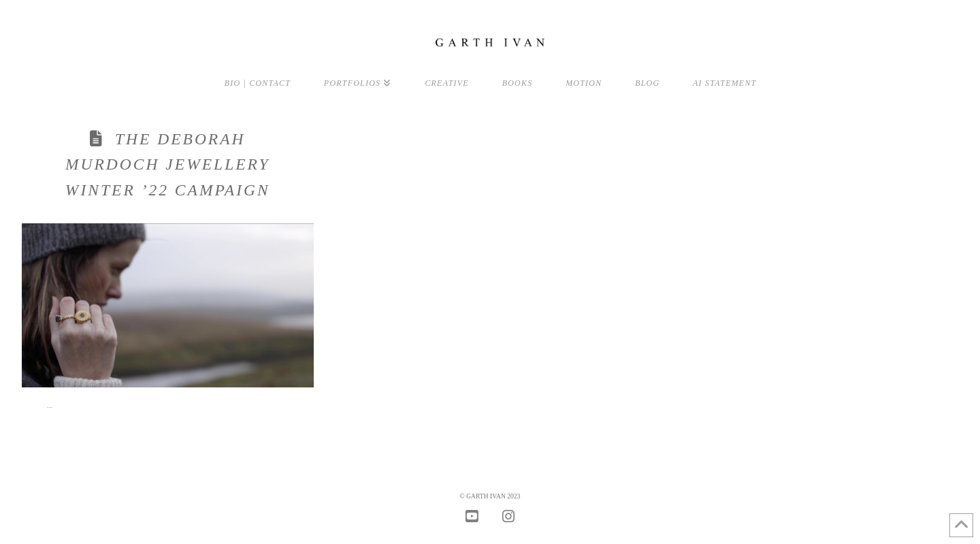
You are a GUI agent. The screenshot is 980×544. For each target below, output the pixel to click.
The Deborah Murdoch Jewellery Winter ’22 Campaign (168, 164)
